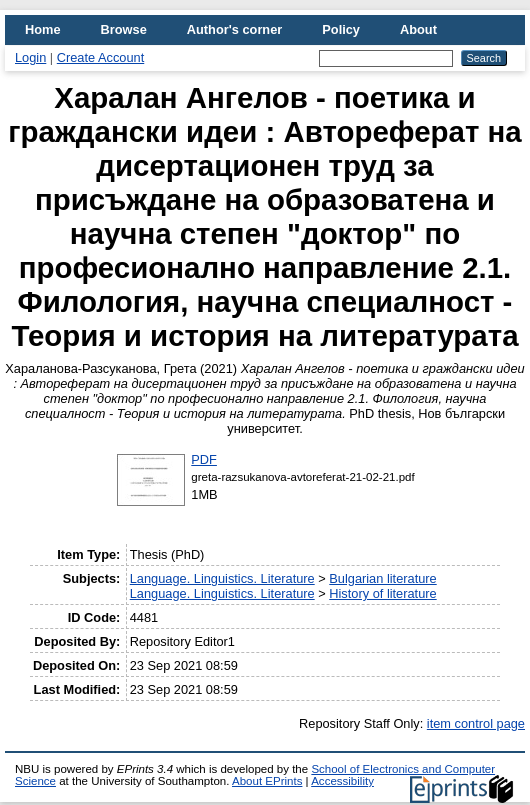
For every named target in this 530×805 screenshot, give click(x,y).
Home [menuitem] (43, 29)
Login (30, 57)
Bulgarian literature (382, 578)
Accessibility (342, 781)
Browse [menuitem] (124, 29)
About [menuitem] (418, 29)
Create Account (101, 57)
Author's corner (234, 29)
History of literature (382, 593)
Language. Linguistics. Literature (222, 578)
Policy (341, 29)
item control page (476, 723)
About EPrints (267, 781)
